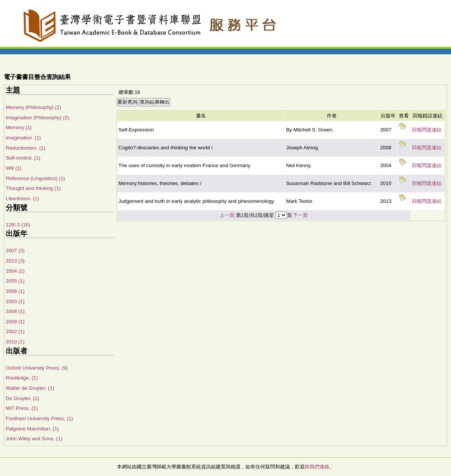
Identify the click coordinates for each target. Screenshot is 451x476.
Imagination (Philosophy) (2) (37, 118)
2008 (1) (15, 311)
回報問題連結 (427, 130)
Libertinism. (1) (22, 198)
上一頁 (227, 215)
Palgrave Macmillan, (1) (32, 429)
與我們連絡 (317, 467)
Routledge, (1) (22, 378)
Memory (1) (19, 127)
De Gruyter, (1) (22, 398)
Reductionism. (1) (25, 148)
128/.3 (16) (18, 225)
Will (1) (13, 168)
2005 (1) (15, 281)
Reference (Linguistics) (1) (35, 178)
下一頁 (300, 215)
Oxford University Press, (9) (37, 368)
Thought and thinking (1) (33, 188)
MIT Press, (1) (22, 408)
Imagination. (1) (23, 138)
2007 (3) (15, 251)
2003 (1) (15, 301)
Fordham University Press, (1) (39, 418)
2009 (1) (15, 322)
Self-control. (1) (23, 158)
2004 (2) (15, 271)
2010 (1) (15, 342)
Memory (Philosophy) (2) (33, 107)
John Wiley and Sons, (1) (34, 439)
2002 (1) (15, 331)
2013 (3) (15, 261)
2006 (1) (15, 291)
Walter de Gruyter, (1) (30, 388)
